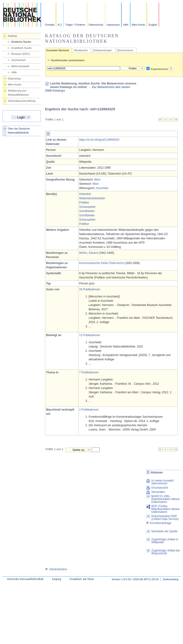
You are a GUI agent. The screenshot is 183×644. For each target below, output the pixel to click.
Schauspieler (87, 207)
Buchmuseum (125, 50)
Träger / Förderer (75, 25)
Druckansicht (160, 488)
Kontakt (50, 25)
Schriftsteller (87, 211)
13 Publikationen (90, 335)
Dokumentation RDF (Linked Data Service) (165, 518)
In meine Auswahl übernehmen (163, 482)
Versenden (158, 492)
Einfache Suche (21, 42)
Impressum (113, 25)
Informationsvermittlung (22, 101)
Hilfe (126, 25)
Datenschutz (96, 25)
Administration (56, 569)
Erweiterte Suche (21, 48)
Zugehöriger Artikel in (165, 541)
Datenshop (14, 79)
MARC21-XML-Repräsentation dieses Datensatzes (166, 499)
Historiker (85, 194)
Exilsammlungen (103, 50)
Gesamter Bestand (57, 50)
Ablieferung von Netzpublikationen (18, 93)
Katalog (12, 36)
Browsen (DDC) (21, 54)
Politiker (84, 203)
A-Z (60, 25)
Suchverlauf (18, 60)
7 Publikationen (89, 372)
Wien (97, 180)
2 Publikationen (89, 410)
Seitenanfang (171, 579)
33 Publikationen (90, 289)
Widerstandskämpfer (92, 198)
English (153, 25)
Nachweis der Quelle (165, 531)
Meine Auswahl (20, 66)
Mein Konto (139, 25)
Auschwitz (102, 188)
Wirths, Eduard (89, 253)
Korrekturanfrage (159, 523)
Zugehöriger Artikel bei (166, 552)
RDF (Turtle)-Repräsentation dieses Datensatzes (166, 509)
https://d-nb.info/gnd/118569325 (99, 140)
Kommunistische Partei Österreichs (101, 263)
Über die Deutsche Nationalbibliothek (19, 131)
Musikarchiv (81, 50)
